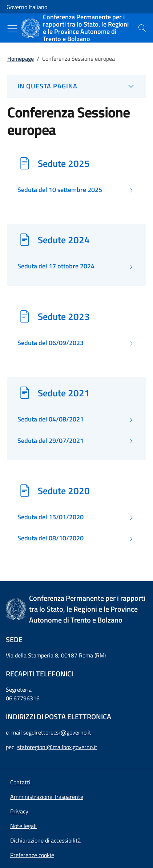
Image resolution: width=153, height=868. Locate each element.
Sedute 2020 (64, 491)
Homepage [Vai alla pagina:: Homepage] (21, 59)
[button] (32, 855)
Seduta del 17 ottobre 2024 (56, 266)
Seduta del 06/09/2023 (51, 343)
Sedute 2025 (64, 163)
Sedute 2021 (64, 393)
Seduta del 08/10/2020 (51, 538)
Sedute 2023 (64, 316)
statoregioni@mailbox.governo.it (57, 747)
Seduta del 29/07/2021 (51, 441)
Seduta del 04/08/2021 (51, 419)
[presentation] (142, 28)
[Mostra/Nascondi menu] (12, 29)
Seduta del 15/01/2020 (51, 517)
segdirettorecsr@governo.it (57, 732)
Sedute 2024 (64, 240)
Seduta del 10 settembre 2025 (60, 190)
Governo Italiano (27, 7)
